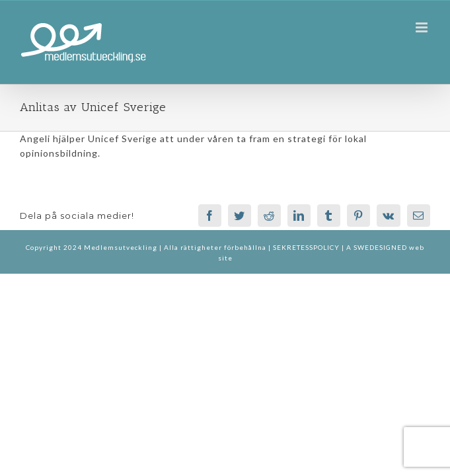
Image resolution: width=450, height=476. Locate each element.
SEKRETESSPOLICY (307, 247)
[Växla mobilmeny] (423, 27)
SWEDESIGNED (380, 247)
